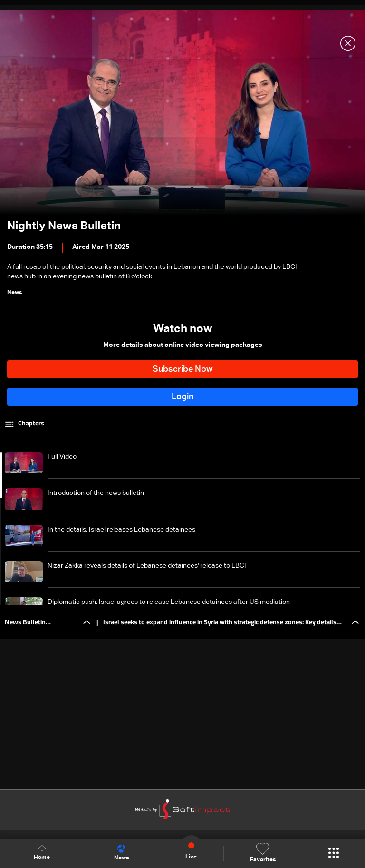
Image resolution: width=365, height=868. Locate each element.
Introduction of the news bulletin (96, 493)
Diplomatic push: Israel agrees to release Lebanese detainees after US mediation (169, 602)
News (121, 853)
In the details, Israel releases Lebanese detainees (121, 530)
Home (42, 853)
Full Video (62, 457)
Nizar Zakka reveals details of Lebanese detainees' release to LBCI (147, 566)
